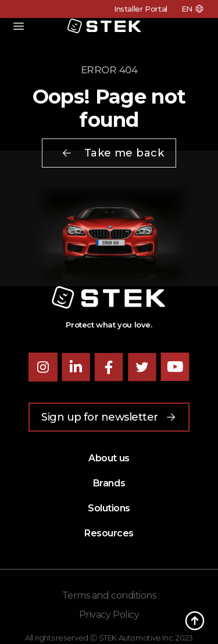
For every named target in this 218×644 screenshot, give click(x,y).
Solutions (109, 508)
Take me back (112, 153)
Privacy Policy (109, 615)
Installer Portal (141, 9)
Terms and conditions (109, 595)
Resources (109, 533)
